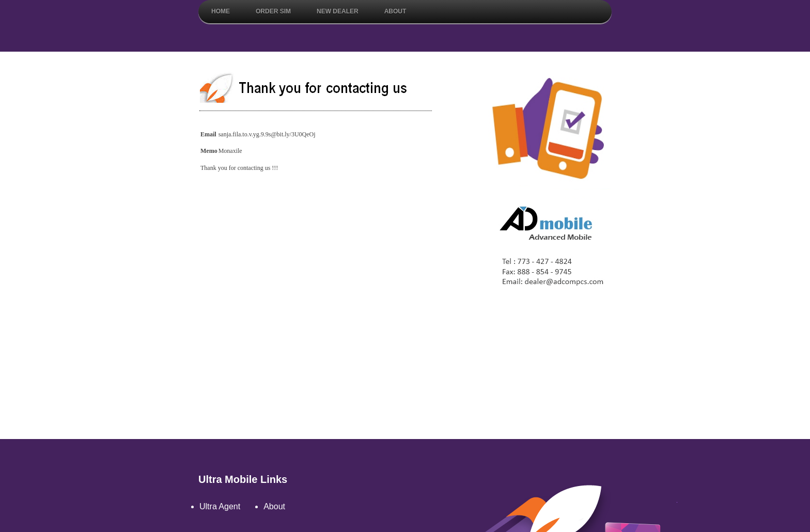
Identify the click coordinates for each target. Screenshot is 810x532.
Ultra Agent (220, 506)
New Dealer (338, 11)
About (395, 11)
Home (221, 11)
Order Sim (273, 11)
